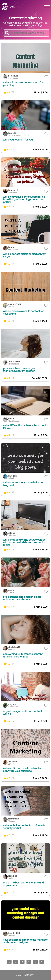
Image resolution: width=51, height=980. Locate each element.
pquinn (12, 590)
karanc (12, 247)
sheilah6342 (14, 647)
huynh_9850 (14, 933)
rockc (11, 419)
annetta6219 (14, 362)
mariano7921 (15, 304)
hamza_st (13, 190)
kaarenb (12, 133)
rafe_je (12, 533)
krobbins (13, 876)
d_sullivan (13, 76)
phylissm (13, 476)
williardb (12, 762)
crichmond (14, 819)
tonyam (12, 704)
